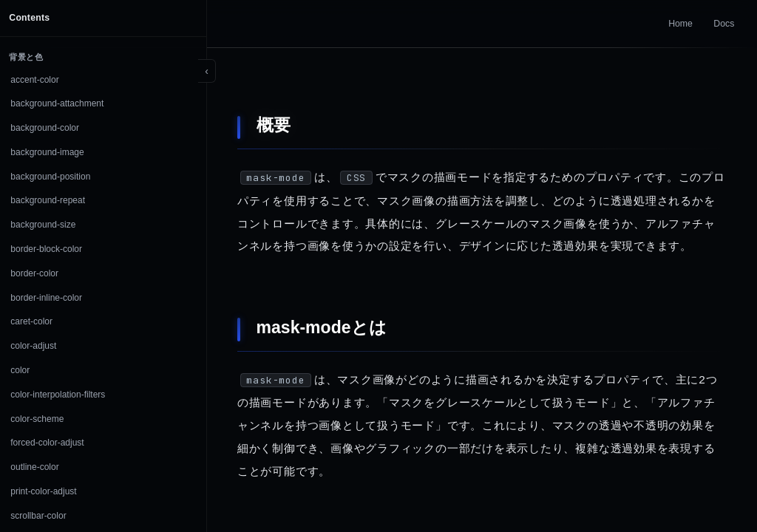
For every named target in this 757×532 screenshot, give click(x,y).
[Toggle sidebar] (207, 71)
